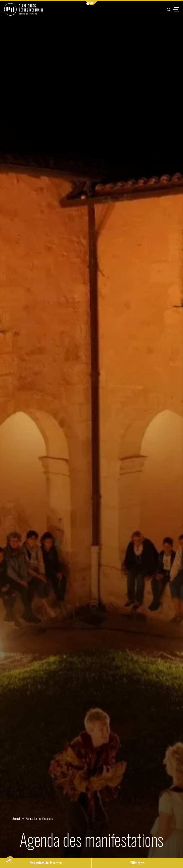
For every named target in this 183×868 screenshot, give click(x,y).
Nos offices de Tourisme (46, 863)
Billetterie (137, 863)
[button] (92, 3)
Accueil (17, 819)
